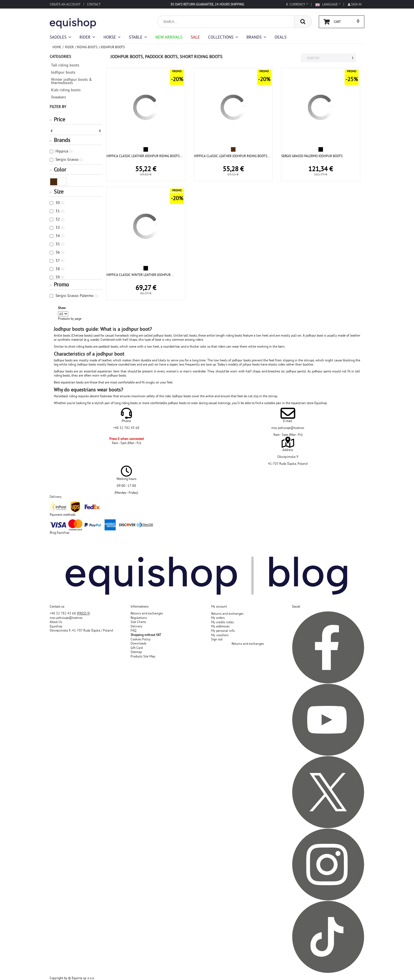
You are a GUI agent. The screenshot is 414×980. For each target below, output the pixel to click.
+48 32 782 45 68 (126, 428)
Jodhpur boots (63, 72)
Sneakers (59, 97)
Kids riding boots (66, 90)
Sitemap (136, 652)
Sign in (355, 4)
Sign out (217, 639)
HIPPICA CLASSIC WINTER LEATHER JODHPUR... (140, 275)
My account (219, 606)
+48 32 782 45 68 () (70, 613)
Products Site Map (143, 656)
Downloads (138, 643)
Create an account (65, 4)
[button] (223, 37)
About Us (56, 622)
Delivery (136, 626)
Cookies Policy (141, 639)
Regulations (139, 618)
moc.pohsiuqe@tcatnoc (288, 428)
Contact (94, 4)
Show (62, 308)
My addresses (220, 626)
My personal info (223, 631)
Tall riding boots (65, 65)
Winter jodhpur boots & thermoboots (71, 81)
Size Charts (138, 622)
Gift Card (137, 648)
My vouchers (220, 635)
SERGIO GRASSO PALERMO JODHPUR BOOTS (312, 156)
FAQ (133, 630)
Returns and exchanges (147, 613)
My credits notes (222, 622)
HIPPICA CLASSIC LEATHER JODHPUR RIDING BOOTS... (145, 156)
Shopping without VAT (146, 635)
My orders (218, 618)
